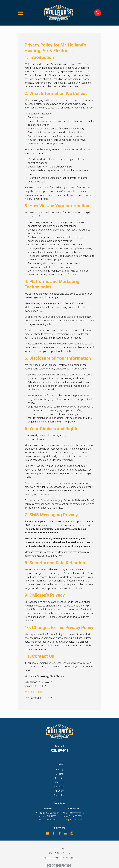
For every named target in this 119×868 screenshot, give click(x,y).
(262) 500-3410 (33, 692)
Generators (60, 787)
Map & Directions (47, 820)
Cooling (59, 774)
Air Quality (60, 791)
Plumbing (60, 778)
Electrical (60, 782)
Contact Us (60, 795)
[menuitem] (47, 858)
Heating (60, 770)
